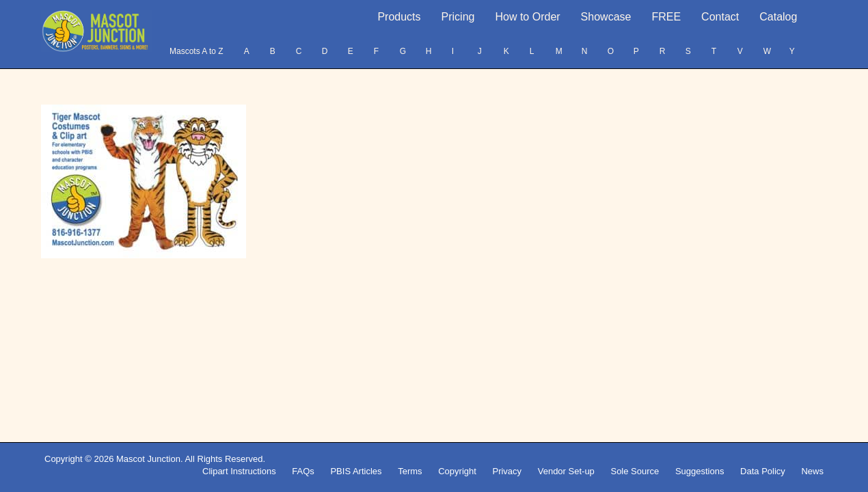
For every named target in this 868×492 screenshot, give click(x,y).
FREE (666, 17)
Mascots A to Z (196, 51)
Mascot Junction (148, 459)
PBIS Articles (356, 471)
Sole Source (635, 471)
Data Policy (763, 471)
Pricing (458, 17)
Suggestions (700, 471)
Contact (720, 17)
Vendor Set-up (566, 471)
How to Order (527, 17)
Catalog (778, 17)
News (812, 471)
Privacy (507, 471)
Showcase (606, 17)
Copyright (457, 471)
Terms (410, 471)
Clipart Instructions (239, 471)
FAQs (303, 471)
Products (399, 17)
